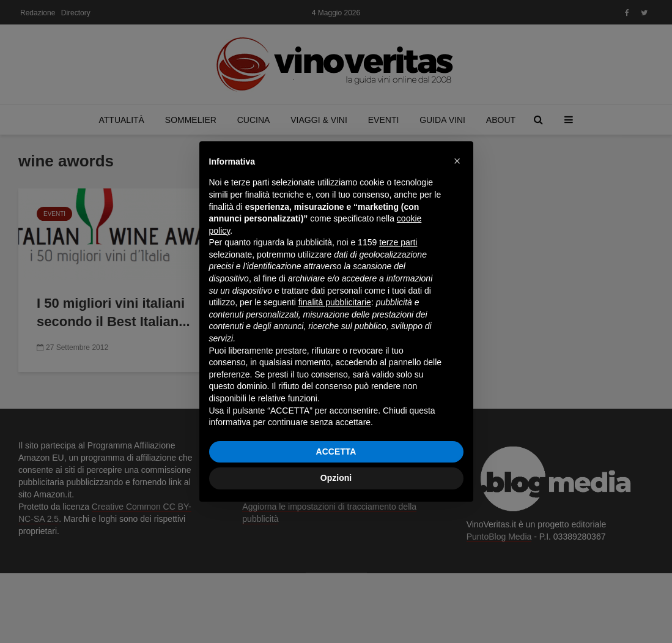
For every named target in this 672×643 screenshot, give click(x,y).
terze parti (398, 242)
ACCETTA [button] (336, 452)
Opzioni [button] (336, 478)
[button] (457, 161)
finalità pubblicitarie (335, 302)
